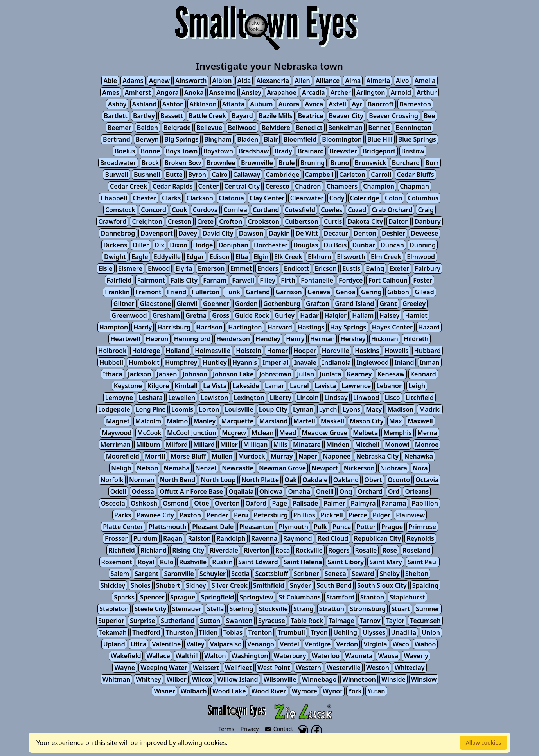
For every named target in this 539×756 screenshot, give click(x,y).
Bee (429, 116)
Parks (123, 515)
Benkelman (345, 128)
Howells (396, 351)
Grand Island (354, 304)
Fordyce (351, 280)
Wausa (388, 656)
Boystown (218, 151)
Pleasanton (256, 527)
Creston (180, 221)
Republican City (378, 538)
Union (431, 632)
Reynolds (420, 538)
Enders (268, 268)
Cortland (266, 210)
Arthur (427, 92)
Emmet (241, 268)
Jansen (167, 374)
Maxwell (420, 421)
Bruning (313, 163)
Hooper (305, 351)
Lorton (209, 409)
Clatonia (231, 198)
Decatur (336, 233)
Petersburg (270, 515)
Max (396, 421)
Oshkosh (144, 503)
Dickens (115, 245)
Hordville (336, 351)
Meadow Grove (325, 433)
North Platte (260, 480)
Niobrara (394, 468)
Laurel (299, 386)
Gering (371, 292)
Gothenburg (282, 304)
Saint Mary (386, 562)
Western (308, 668)
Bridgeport (379, 151)
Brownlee (221, 163)
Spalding (425, 585)
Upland (114, 644)
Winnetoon (359, 679)
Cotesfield (300, 210)
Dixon (179, 245)
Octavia (427, 480)
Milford (177, 445)
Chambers (342, 186)
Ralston (199, 538)
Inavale (305, 362)
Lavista (325, 386)
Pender (217, 515)
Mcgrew (234, 433)
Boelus (125, 151)
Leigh (417, 386)
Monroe (427, 445)
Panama (394, 503)
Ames (110, 92)
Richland (154, 550)
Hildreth (416, 339)
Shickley (113, 585)
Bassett (172, 116)
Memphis (397, 433)
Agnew (159, 81)
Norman (142, 480)
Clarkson (200, 198)
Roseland (417, 550)
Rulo (167, 562)
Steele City (150, 609)
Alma (353, 81)
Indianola (336, 362)
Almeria (378, 81)
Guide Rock (252, 315)
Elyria (184, 268)
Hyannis (245, 362)
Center (209, 186)
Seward (363, 574)
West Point (274, 668)
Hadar (309, 315)
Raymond (298, 538)
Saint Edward (258, 562)
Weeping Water (164, 668)
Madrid (430, 409)
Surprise (143, 621)
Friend (177, 292)
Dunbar (363, 245)
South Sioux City (382, 585)
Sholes (141, 585)
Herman (323, 339)
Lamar (275, 386)
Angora (168, 92)
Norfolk (112, 480)
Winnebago (319, 679)
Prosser (116, 538)
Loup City (273, 409)
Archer (341, 92)
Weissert (206, 668)
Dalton (399, 221)
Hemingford (192, 339)
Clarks (171, 198)
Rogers (339, 550)
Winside (393, 679)
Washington (250, 656)
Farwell (243, 280)
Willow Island (238, 679)
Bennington (414, 128)
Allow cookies (483, 742)
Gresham (166, 315)
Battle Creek (207, 116)
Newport (325, 468)
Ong (346, 491)
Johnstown (275, 374)
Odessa (143, 491)
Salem (120, 574)
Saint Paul (423, 562)
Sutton (210, 621)
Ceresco (277, 186)
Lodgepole (114, 409)
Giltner (124, 304)
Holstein (249, 351)
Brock (150, 163)
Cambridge (283, 175)
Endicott (297, 268)
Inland (404, 362)
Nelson (148, 468)
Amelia (425, 81)
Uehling (345, 632)
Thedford (146, 632)
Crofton (231, 221)
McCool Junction (192, 433)
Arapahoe (282, 92)
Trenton (260, 632)
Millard (204, 445)
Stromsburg (368, 609)
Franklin (117, 292)
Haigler (335, 315)
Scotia (240, 574)
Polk (320, 527)
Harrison (209, 327)
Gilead (424, 292)
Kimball (186, 386)
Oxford (256, 503)
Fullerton (206, 292)
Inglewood (373, 362)
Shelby (389, 574)
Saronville (179, 574)
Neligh (121, 468)
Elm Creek (386, 257)
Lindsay (336, 398)
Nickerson (359, 468)
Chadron (308, 186)
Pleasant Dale (213, 527)
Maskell (332, 421)
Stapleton (114, 609)
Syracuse (272, 621)
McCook (149, 433)
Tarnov (370, 621)
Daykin (279, 233)
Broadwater (118, 163)
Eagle (140, 257)
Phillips (304, 515)
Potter (366, 527)
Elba (242, 257)
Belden (147, 128)
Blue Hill (380, 139)
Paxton (190, 515)
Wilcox (202, 679)
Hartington (245, 327)
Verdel (289, 644)
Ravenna (264, 538)
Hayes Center (392, 327)
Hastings (311, 327)
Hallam (363, 315)
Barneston (415, 104)
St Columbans (300, 597)
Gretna (196, 315)
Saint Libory (346, 562)
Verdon (347, 644)
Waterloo (326, 656)
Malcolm (148, 421)
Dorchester (271, 245)
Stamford (340, 597)
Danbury (427, 221)
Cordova (205, 210)
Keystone (128, 386)
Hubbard (428, 351)
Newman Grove (282, 468)
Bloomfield (300, 139)
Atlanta (233, 104)
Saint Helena (303, 562)
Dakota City (365, 221)
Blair (271, 139)
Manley (204, 421)
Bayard (242, 116)
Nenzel (206, 468)
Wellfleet (238, 668)
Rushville (193, 562)
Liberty (281, 398)
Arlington (371, 92)
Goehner (216, 304)
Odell (118, 491)
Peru (241, 515)
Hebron (157, 339)
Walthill (187, 656)
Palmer (334, 503)
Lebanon (390, 386)
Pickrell (332, 515)
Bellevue (209, 128)
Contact (279, 729)
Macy (374, 409)
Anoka (194, 92)
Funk (232, 292)
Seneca (335, 574)
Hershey (353, 339)
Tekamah (113, 632)
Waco (401, 644)
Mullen (222, 456)
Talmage (341, 621)
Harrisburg (174, 327)
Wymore (305, 691)
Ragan (173, 538)
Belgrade (177, 128)
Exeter (399, 268)
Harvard (280, 327)
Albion (222, 81)
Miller (229, 445)
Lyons (351, 409)
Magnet (118, 421)
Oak (290, 480)
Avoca (314, 104)
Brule (287, 163)
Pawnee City (155, 515)
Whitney (148, 679)
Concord (154, 210)
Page (279, 503)
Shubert (168, 585)
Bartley (144, 116)
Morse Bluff (188, 456)
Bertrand (117, 139)
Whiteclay (410, 668)
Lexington (249, 398)
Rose (390, 550)
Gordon (246, 304)
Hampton (114, 327)
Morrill (155, 456)
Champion (379, 186)
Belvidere (276, 128)
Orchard (370, 491)
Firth (288, 280)
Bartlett (116, 116)
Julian (305, 374)
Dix (159, 245)
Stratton (332, 609)
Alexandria (273, 81)
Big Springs (181, 139)
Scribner (306, 574)
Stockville (273, 609)
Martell (304, 421)
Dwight (115, 257)
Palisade (305, 503)
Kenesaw (391, 374)
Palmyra (363, 503)
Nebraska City (377, 456)
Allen (302, 81)
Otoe (201, 503)
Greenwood (129, 315)
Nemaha (177, 468)
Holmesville (213, 351)
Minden (338, 445)
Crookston (264, 221)
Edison (220, 257)
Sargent (146, 574)
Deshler (393, 233)
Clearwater (307, 198)
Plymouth (294, 527)
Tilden (208, 632)
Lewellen (182, 398)
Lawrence (356, 386)
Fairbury (427, 268)
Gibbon (398, 292)
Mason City (367, 421)
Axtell (337, 104)
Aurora (289, 104)
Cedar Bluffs (415, 175)
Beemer (119, 128)
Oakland (346, 480)
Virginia (375, 644)
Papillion (425, 503)
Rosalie (366, 550)
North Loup (218, 480)
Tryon (319, 632)
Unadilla (404, 632)
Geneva (319, 292)
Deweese (424, 233)
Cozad (357, 210)
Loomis (182, 409)
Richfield (121, 550)
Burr (432, 163)
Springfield (217, 597)
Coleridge (365, 198)
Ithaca (112, 374)
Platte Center (123, 527)
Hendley (268, 339)
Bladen (248, 139)
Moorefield (123, 456)
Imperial (275, 362)
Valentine (166, 644)
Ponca (342, 527)
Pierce (358, 515)
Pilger (382, 515)
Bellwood (242, 128)
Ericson (326, 268)
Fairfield (119, 280)
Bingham (218, 139)
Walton (215, 656)
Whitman (116, 679)
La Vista (215, 386)
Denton (365, 233)
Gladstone (155, 304)
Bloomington (342, 139)
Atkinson (203, 104)
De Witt (307, 233)
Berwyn (147, 139)
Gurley (285, 315)
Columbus (423, 198)
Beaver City (346, 116)
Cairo (220, 175)
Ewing (375, 268)
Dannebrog (118, 233)
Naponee (337, 456)
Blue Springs (417, 139)
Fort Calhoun (388, 280)
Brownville (257, 163)
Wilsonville (280, 679)
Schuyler (213, 574)
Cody (337, 198)
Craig (426, 210)
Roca (283, 550)
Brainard (311, 151)
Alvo (402, 81)
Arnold (401, 92)
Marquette (237, 421)
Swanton (239, 621)
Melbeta (365, 433)
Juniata (330, 374)
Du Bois (335, 245)
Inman (430, 362)
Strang (304, 609)
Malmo (177, 421)
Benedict (309, 128)
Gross (221, 315)
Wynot (333, 691)
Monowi (397, 445)
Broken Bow (183, 163)
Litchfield (420, 398)
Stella (215, 609)
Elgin (261, 257)
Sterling (241, 609)
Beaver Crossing (393, 116)
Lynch (328, 409)
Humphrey (181, 362)
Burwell (116, 175)
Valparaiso (226, 644)
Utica (138, 644)
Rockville (309, 550)
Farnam (215, 280)
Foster (423, 280)
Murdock (252, 456)
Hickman (385, 339)
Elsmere (130, 268)
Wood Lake (229, 691)
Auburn (261, 104)
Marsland (273, 421)
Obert (373, 480)
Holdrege (146, 351)
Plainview (410, 515)
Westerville (344, 668)
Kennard (423, 374)
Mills (280, 445)
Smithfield (269, 585)
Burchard (406, 163)
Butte (174, 175)
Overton (227, 503)
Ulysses (374, 632)
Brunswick (371, 163)
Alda (244, 81)
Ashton (173, 104)
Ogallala (241, 491)
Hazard (429, 327)
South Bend (334, 585)
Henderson (233, 339)
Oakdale (315, 480)
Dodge (203, 245)
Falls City (184, 280)
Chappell (114, 198)
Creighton (147, 221)
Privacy (250, 729)
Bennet (379, 128)
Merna (427, 433)
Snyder (300, 585)
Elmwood (421, 257)
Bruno (340, 163)
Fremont (148, 292)
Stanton (372, 597)
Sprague (183, 597)
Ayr (357, 104)
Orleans (417, 491)
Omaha (299, 491)
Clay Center (267, 198)
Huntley (215, 362)
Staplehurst (407, 597)
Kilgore (158, 386)
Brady (283, 151)
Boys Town (182, 151)
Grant (388, 304)
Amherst (138, 92)
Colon (394, 198)
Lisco (393, 398)
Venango (261, 644)
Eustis (351, 268)
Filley (268, 280)
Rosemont (117, 562)
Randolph (231, 538)
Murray (282, 456)
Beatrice (311, 116)
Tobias (233, 632)
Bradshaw (254, 151)
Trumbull (291, 632)
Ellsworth (351, 257)
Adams (133, 81)
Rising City (188, 550)
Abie (110, 81)
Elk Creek (288, 257)
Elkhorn (320, 257)
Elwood (159, 268)
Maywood (117, 433)
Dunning (423, 245)
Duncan (392, 245)
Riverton (257, 550)
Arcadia (314, 92)
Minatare (307, 445)
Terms (226, 729)
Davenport (157, 233)
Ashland (145, 104)
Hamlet (416, 315)
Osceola (113, 503)
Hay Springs (348, 327)
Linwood (366, 398)
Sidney (196, 585)
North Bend (178, 480)
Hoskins (367, 351)
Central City (242, 186)
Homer (277, 351)
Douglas (306, 245)
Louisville (239, 409)
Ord (394, 491)
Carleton (352, 175)
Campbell (319, 175)
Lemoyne (119, 398)
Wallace (158, 656)
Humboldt (144, 362)
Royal (146, 562)
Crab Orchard (392, 210)
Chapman (414, 186)
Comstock (120, 210)
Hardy (143, 327)
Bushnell (147, 175)
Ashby (117, 104)
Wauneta (359, 656)
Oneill (325, 491)
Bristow (413, 151)
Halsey (390, 315)
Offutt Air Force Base (191, 491)
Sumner (428, 609)
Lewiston (214, 398)
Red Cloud (333, 538)
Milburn (148, 445)
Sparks (124, 597)
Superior (111, 621)
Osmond (176, 503)
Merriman (116, 445)
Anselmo (223, 92)
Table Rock (307, 621)
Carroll (381, 175)
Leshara (151, 398)
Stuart (401, 609)
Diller (141, 245)
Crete (205, 221)
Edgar (195, 257)
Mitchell (367, 445)
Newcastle (238, 468)
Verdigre (318, 644)
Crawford (112, 221)
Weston (378, 668)
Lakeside (246, 386)
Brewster (343, 151)
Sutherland (178, 621)
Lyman (303, 409)
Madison (401, 409)
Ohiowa (271, 491)
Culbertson (302, 221)
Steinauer (187, 609)
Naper (308, 456)
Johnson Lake (233, 374)
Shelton (417, 574)
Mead (288, 433)
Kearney (359, 374)
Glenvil (187, 304)
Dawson (251, 233)
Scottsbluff (271, 574)
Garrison (288, 292)
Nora (420, 468)
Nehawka (419, 456)
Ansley (251, 92)
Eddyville (167, 257)
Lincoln (308, 398)
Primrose (422, 527)
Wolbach (194, 691)
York (355, 691)
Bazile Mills (276, 116)
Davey (188, 233)
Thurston (179, 632)
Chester (144, 198)
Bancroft (381, 104)
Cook (179, 210)
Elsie (105, 268)
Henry (295, 339)
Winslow (424, 679)
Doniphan (234, 245)
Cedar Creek (128, 186)
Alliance (328, 81)
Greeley (414, 304)
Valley (195, 644)
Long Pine (151, 409)
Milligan (256, 445)
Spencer (152, 597)
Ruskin (222, 562)
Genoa (345, 292)
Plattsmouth (168, 527)
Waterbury (290, 656)
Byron (197, 175)
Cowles (331, 210)
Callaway (247, 175)
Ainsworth (191, 81)
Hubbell (111, 362)
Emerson (211, 268)
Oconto (399, 480)
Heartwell (125, 339)
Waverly (416, 656)
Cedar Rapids (172, 186)
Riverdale (224, 550)
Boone (151, 151)
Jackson (140, 374)
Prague (392, 527)
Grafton (318, 304)
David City (218, 233)
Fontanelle (317, 280)
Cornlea (235, 210)
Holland (178, 351)
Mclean (262, 433)
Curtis (333, 221)
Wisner (164, 691)
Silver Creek (230, 585)
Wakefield (126, 656)
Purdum (146, 538)
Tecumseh (425, 621)
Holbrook (112, 351)
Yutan (376, 691)
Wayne (125, 668)
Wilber (177, 679)
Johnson (195, 374)
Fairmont (151, 280)
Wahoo (425, 644)
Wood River (269, 691)
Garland (258, 292)
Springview (256, 597)
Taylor (395, 621)
